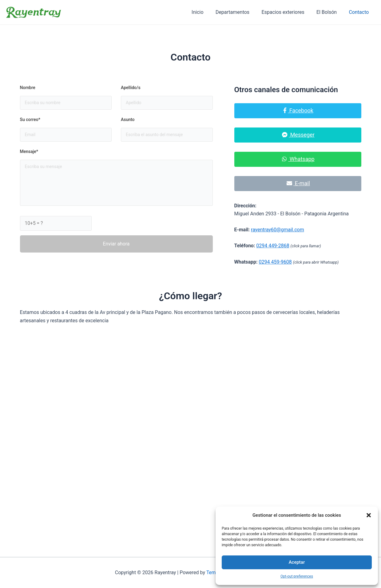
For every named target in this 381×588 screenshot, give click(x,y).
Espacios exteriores (289, 12)
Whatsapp (298, 159)
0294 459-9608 (275, 262)
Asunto (128, 120)
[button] (369, 515)
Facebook (298, 110)
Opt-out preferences (297, 576)
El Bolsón (330, 12)
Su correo (30, 120)
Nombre (28, 88)
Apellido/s (131, 88)
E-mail (298, 183)
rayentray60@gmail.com (278, 230)
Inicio (208, 12)
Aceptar (297, 562)
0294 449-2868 (273, 246)
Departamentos (240, 12)
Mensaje (29, 152)
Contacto (360, 12)
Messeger (298, 135)
